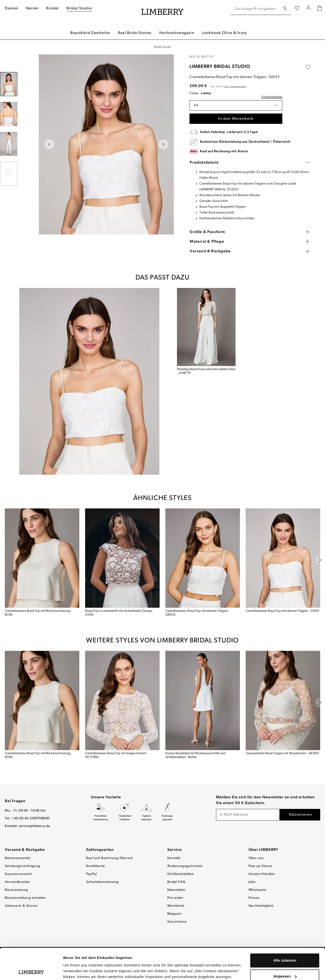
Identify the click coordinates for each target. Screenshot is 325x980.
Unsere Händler (262, 874)
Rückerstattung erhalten (25, 898)
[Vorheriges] (49, 144)
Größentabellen (181, 874)
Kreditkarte (95, 866)
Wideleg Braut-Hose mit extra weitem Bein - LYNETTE (206, 371)
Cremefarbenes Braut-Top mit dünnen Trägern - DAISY (283, 611)
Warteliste (176, 906)
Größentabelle (272, 97)
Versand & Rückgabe (25, 850)
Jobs (252, 882)
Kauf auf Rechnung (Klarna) (109, 858)
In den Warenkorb (236, 119)
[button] (236, 105)
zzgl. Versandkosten (235, 87)
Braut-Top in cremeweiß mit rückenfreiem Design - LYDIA (119, 613)
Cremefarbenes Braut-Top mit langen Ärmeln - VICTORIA (116, 755)
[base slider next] (320, 560)
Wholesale (257, 890)
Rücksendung (16, 890)
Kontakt (174, 858)
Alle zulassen (285, 929)
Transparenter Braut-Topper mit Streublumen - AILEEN (282, 753)
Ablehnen (285, 961)
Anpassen (285, 945)
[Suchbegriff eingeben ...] (255, 9)
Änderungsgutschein (185, 866)
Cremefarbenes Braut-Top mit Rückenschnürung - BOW (38, 613)
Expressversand (18, 874)
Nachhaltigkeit (261, 906)
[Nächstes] (163, 144)
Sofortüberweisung (102, 882)
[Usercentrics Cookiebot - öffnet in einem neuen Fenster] (31, 971)
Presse (254, 898)
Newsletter (176, 890)
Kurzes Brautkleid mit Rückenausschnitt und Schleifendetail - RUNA (195, 755)
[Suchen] (285, 9)
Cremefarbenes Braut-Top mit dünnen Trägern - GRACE (197, 613)
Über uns (256, 858)
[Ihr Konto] (308, 9)
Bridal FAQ (176, 882)
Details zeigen (75, 970)
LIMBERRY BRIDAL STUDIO (220, 67)
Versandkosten (17, 882)
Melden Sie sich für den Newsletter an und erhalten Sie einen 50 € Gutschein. (265, 800)
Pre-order (175, 898)
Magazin (174, 914)
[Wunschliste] (297, 9)
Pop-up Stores (261, 866)
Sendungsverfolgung (23, 866)
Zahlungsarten (100, 850)
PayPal (91, 874)
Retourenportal (18, 858)
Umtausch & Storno (21, 906)
